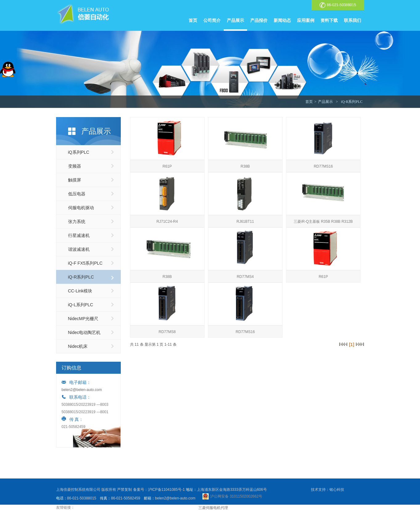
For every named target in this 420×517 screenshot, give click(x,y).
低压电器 (77, 194)
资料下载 (329, 20)
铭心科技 (337, 490)
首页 (193, 20)
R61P (167, 166)
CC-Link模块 (80, 291)
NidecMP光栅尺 (83, 319)
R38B (245, 166)
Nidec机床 (78, 346)
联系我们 (353, 20)
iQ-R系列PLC (352, 102)
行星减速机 (79, 235)
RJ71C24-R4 (167, 222)
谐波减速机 (79, 249)
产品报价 (259, 20)
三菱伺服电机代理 (213, 508)
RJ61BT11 (245, 222)
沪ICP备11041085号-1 (166, 490)
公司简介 (212, 20)
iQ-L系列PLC (81, 305)
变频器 (75, 166)
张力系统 (77, 222)
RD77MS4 (245, 277)
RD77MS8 (167, 332)
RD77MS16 (323, 166)
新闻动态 (282, 20)
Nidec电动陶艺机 (84, 332)
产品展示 (235, 20)
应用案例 (306, 20)
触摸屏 (75, 180)
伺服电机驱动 (81, 208)
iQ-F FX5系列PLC (85, 263)
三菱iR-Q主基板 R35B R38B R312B (323, 222)
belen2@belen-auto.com (82, 390)
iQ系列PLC (79, 152)
